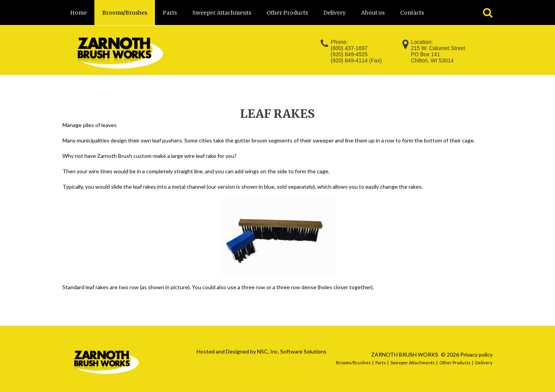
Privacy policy (476, 354)
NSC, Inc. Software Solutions (292, 351)
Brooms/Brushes (353, 363)
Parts (381, 363)
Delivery (484, 363)
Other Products (455, 363)
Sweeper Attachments (413, 363)
